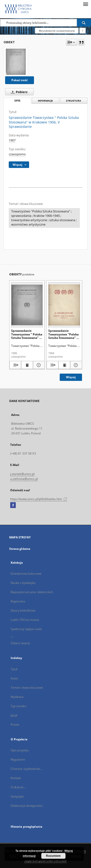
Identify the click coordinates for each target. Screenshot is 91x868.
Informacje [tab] (45, 101)
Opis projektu (20, 750)
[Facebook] (13, 505)
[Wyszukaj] (84, 23)
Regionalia (18, 601)
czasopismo (17, 154)
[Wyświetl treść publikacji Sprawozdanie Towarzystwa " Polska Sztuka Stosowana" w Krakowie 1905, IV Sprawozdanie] (27, 365)
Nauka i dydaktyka (23, 583)
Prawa (15, 724)
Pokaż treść (20, 80)
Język (14, 715)
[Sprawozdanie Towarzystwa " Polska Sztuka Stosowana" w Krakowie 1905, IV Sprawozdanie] (27, 305)
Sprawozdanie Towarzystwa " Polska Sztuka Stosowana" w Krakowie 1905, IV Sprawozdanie (27, 334)
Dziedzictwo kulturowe (26, 574)
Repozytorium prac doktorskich (32, 592)
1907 (12, 140)
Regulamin (18, 759)
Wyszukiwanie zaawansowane (57, 31)
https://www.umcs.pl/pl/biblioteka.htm (39, 499)
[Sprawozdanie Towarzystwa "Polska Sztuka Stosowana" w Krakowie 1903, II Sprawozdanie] (64, 305)
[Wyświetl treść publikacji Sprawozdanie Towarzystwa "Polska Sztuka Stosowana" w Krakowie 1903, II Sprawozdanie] (64, 365)
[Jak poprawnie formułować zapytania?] (83, 31)
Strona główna (20, 549)
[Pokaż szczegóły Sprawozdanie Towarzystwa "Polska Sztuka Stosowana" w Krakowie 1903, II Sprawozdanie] (75, 365)
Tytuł (14, 669)
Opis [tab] (17, 101)
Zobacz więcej (20, 643)
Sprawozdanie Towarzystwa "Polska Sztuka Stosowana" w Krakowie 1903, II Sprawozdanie (64, 334)
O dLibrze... (18, 787)
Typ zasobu (18, 706)
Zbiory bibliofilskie (23, 610)
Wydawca (17, 697)
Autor (15, 678)
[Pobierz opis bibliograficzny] (15, 365)
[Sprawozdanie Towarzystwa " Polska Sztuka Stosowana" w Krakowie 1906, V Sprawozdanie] (16, 62)
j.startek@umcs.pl (22, 474)
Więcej (71, 377)
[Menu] (85, 4)
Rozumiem (53, 856)
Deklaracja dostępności (27, 806)
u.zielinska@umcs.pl (24, 479)
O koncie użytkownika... (27, 769)
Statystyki (17, 796)
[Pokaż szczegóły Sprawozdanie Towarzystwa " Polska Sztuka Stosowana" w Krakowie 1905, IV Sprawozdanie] (38, 365)
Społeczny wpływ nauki (26, 629)
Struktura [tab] (74, 101)
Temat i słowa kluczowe (27, 688)
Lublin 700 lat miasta (25, 620)
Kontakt (16, 778)
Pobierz (18, 92)
